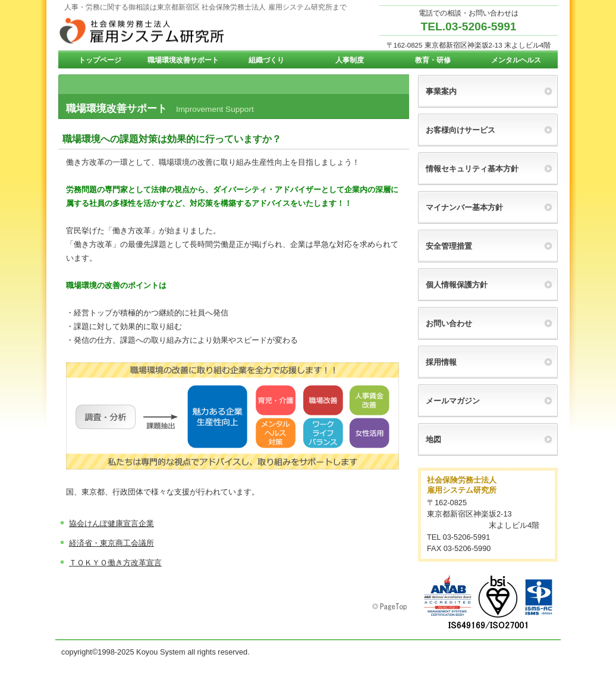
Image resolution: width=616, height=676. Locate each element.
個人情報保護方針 (457, 285)
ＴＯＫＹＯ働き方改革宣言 (115, 563)
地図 (433, 439)
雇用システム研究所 (177, 30)
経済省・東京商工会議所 (111, 543)
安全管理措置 (449, 246)
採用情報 (441, 362)
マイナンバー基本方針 (464, 207)
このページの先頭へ (391, 607)
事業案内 (441, 91)
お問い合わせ (449, 323)
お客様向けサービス (461, 130)
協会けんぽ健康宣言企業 (111, 523)
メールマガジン (453, 401)
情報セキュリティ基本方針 (472, 169)
